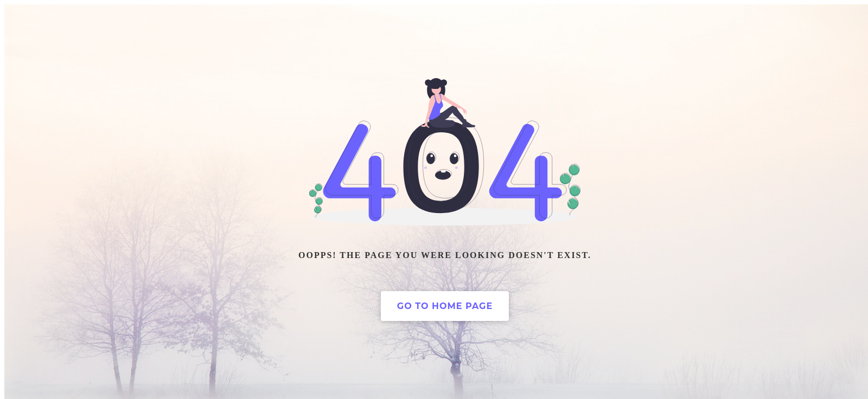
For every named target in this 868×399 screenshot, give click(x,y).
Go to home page (445, 306)
